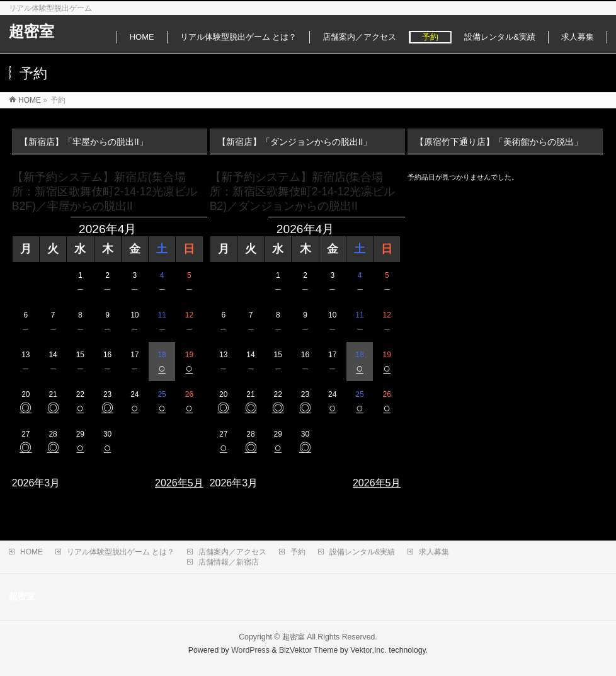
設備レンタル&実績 (362, 552)
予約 (298, 552)
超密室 (31, 31)
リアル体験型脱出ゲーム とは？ (121, 552)
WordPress (250, 650)
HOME (31, 552)
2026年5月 (179, 483)
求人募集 (434, 552)
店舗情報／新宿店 (229, 562)
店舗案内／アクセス (232, 552)
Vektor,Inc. (368, 650)
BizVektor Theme (309, 650)
